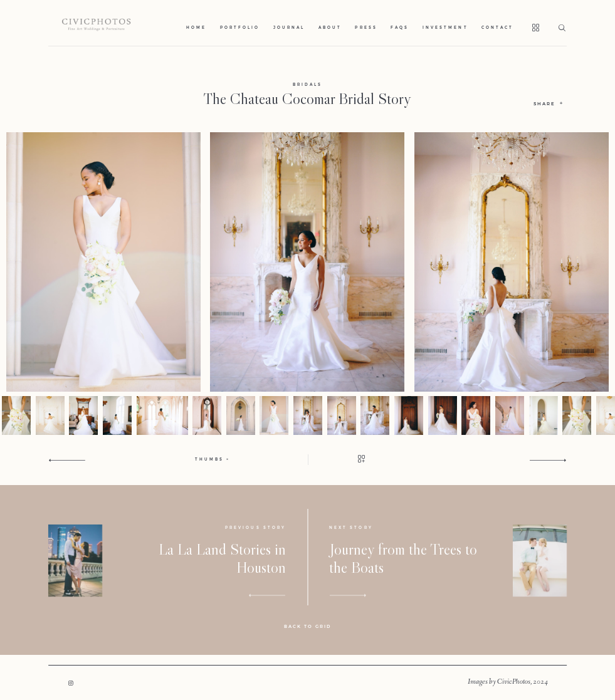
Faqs (400, 28)
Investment (445, 28)
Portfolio (240, 28)
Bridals (307, 85)
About (330, 28)
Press (366, 28)
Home (196, 28)
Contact (497, 28)
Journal (289, 28)
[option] (307, 262)
